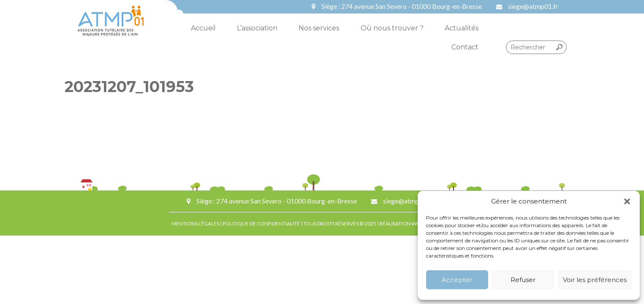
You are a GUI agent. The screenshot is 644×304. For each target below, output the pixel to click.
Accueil (203, 28)
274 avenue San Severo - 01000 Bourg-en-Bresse (412, 6)
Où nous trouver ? (392, 28)
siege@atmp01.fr (533, 6)
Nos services (319, 28)
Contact (465, 47)
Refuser (523, 280)
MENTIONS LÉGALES (195, 224)
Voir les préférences (595, 280)
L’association (257, 28)
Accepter (457, 280)
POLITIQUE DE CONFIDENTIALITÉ (261, 224)
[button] (627, 201)
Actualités (462, 28)
